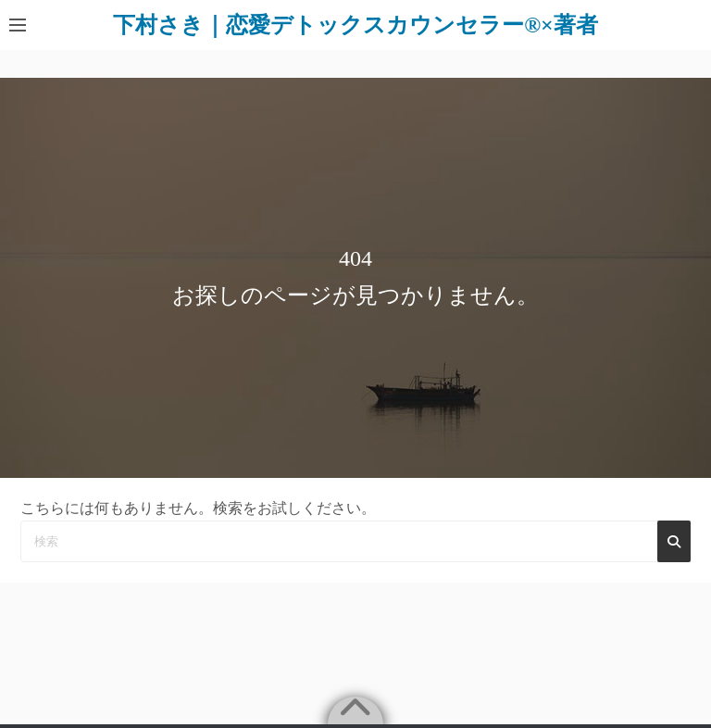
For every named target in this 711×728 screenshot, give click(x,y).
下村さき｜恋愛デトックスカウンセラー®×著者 (355, 25)
